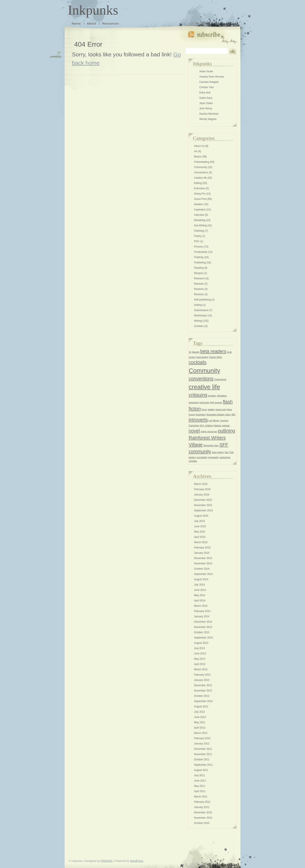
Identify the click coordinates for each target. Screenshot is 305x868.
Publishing (200, 263)
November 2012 (203, 691)
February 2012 (202, 738)
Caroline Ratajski (209, 82)
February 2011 (202, 802)
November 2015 (203, 505)
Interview (199, 215)
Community (200, 167)
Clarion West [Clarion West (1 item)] (216, 357)
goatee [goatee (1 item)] (211, 409)
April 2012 (200, 728)
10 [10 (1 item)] (190, 352)
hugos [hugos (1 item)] (192, 415)
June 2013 (200, 654)
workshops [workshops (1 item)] (225, 457)
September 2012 (203, 701)
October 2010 (202, 823)
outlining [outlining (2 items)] (227, 431)
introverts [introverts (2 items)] (198, 420)
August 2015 (201, 516)
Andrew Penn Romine (212, 77)
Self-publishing (202, 300)
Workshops (200, 316)
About (91, 23)
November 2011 (203, 754)
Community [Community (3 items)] (204, 371)
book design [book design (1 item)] (202, 357)
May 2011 (200, 786)
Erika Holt (205, 93)
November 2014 (203, 563)
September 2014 (203, 574)
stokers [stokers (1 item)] (192, 457)
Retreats (199, 284)
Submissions (201, 310)
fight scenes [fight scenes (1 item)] (216, 402)
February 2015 (202, 548)
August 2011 (201, 770)
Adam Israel (206, 71)
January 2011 (202, 807)
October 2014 (202, 569)
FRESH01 (107, 861)
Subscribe (213, 37)
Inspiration (200, 210)
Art (196, 151)
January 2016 (202, 495)
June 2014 (200, 590)
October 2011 (202, 759)
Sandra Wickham (209, 114)
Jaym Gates (206, 103)
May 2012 (200, 722)
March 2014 (201, 606)
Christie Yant (207, 87)
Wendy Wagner (208, 119)
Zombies (199, 326)
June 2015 (200, 526)
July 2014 (199, 585)
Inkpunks (93, 10)
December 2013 (203, 622)
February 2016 (202, 489)
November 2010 (203, 818)
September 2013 (203, 638)
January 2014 (202, 616)
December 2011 (203, 749)
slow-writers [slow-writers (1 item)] (218, 452)
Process (199, 247)
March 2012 (201, 733)
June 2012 (200, 717)
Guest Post (200, 199)
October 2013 (202, 632)
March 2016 (201, 484)
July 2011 (199, 775)
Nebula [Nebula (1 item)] (218, 426)
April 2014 (200, 601)
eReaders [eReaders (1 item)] (222, 396)
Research (199, 278)
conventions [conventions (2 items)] (201, 379)
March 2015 (201, 542)
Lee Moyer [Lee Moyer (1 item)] (214, 420)
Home (76, 23)
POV (197, 241)
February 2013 (202, 675)
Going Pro (200, 194)
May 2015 (200, 532)
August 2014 (201, 579)
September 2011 (203, 765)
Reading (199, 268)
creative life (200, 178)
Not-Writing (200, 225)
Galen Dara (206, 98)
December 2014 (203, 558)
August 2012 (201, 707)
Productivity (201, 252)
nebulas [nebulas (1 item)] (226, 426)
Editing (198, 183)
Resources (110, 23)
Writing (198, 321)
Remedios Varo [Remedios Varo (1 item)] (211, 445)
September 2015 (203, 511)
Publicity (199, 257)
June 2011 (200, 781)
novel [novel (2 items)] (194, 431)
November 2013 (203, 627)
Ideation (199, 204)
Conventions (201, 172)
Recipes (199, 273)
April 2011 (200, 791)
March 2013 (201, 669)
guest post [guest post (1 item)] (221, 409)
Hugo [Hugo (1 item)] (229, 409)
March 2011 (201, 797)
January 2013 (202, 680)
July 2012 (199, 712)
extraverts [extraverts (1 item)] (194, 402)
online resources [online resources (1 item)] (209, 431)
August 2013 (201, 643)
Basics (198, 157)
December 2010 (203, 812)
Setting (198, 305)
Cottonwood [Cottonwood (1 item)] (220, 379)
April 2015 (200, 537)
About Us (199, 146)
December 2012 (203, 685)
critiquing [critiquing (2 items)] (198, 395)
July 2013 (199, 648)
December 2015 (203, 500)
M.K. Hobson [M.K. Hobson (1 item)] (207, 426)
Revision (199, 289)
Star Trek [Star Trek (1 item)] (229, 452)
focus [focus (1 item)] (204, 409)
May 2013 (200, 659)
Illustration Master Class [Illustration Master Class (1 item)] (219, 415)
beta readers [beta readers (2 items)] (213, 351)
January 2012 (202, 744)
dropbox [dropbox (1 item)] (212, 396)
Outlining (199, 231)
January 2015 (202, 553)
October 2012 (202, 696)
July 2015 (199, 521)
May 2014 (200, 595)
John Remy (206, 108)
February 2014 (202, 611)
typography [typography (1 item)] (213, 457)
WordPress (137, 861)
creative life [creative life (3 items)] (204, 387)
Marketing (200, 220)
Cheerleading (202, 162)
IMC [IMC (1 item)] (233, 415)
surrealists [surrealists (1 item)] (202, 457)
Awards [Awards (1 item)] (196, 352)
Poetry (198, 236)
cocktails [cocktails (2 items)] (198, 362)
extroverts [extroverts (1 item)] (204, 402)
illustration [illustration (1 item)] (201, 415)
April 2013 (200, 664)
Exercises (200, 188)
